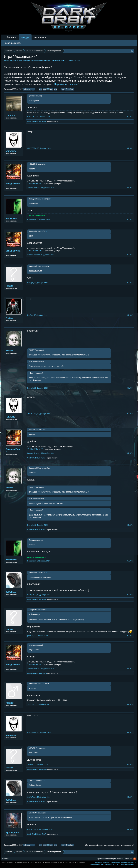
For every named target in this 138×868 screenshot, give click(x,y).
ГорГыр (10, 318)
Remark (10, 351)
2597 (41, 89)
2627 (63, 89)
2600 (52, 89)
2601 (56, 89)
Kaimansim (11, 218)
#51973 (130, 595)
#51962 (130, 148)
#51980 (130, 829)
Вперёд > (70, 89)
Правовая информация (106, 859)
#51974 (130, 636)
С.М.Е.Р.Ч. (11, 115)
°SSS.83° (10, 703)
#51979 (130, 797)
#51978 (130, 765)
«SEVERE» (11, 151)
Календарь (40, 37)
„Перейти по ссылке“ (66, 84)
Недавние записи (12, 43)
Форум (25, 38)
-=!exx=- (10, 768)
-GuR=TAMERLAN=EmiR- (37, 121)
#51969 (130, 414)
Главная (12, 37)
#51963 (130, 188)
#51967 (130, 315)
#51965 (130, 255)
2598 (44, 89)
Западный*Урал (13, 185)
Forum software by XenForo (23, 862)
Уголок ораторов (24, 60)
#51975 (130, 669)
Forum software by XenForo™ (67, 862)
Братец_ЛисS (12, 832)
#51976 (130, 704)
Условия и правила (102, 862)
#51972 (130, 561)
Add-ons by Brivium (112, 865)
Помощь (121, 859)
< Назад (27, 89)
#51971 (130, 525)
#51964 (130, 220)
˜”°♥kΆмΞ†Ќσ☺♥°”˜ (58, 60)
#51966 (130, 283)
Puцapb (10, 286)
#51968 (130, 388)
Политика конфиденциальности (124, 862)
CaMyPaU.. (11, 592)
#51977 (130, 732)
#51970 (130, 453)
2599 (48, 89)
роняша (10, 629)
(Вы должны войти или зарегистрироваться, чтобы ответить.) (110, 845)
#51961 (130, 117)
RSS (135, 859)
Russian (5, 859)
